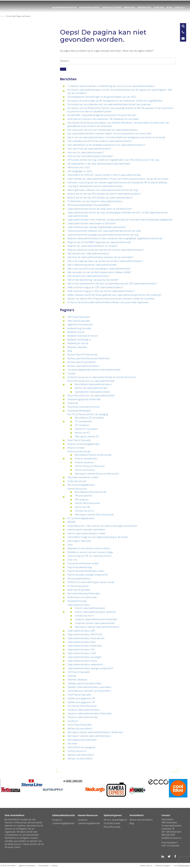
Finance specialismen (86, 458)
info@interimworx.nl (171, 838)
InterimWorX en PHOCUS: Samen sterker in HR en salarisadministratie (104, 175)
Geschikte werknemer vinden (83, 477)
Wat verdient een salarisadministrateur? (89, 276)
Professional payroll (78, 586)
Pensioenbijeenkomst (79, 578)
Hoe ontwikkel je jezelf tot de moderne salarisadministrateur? (100, 141)
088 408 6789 (168, 835)
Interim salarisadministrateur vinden (87, 533)
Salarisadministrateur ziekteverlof (85, 664)
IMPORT (72, 522)
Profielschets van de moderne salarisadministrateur (95, 201)
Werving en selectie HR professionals (94, 514)
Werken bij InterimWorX (80, 728)
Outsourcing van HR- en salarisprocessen (89, 556)
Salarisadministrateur (79, 605)
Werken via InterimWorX (80, 758)
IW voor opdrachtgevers (115, 820)
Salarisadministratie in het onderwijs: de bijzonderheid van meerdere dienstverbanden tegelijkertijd (120, 220)
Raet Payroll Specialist (79, 590)
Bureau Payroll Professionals (83, 354)
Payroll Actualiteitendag (80, 567)
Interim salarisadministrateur (90, 608)
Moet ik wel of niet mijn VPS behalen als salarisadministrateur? (100, 197)
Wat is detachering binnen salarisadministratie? (92, 265)
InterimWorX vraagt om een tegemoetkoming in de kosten (98, 537)
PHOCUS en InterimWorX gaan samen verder (91, 582)
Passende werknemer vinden (83, 563)
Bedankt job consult (78, 343)
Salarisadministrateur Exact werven (86, 638)
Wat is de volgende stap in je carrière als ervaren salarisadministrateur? (105, 261)
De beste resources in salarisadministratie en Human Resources (102, 377)
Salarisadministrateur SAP (81, 649)
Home (3, 16)
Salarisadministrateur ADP (81, 631)
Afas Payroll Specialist (79, 321)
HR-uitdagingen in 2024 (80, 171)
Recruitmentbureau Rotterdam (84, 593)
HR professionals (112, 827)
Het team (72, 743)
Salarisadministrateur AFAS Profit (85, 634)
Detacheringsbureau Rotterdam (84, 399)
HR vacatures (82, 499)
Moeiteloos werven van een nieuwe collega (90, 552)
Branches (130, 7)
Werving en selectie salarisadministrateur (89, 736)
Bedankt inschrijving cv (79, 339)
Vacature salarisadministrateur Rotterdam (90, 713)
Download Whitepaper (79, 411)
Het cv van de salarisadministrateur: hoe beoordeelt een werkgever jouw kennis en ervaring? (116, 137)
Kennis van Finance (85, 470)
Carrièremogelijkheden (63, 823)
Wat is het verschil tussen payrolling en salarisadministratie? (99, 268)
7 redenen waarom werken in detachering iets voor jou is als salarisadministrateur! (111, 86)
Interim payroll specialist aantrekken (86, 529)
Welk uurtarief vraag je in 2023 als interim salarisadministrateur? (101, 291)
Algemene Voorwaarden (80, 324)
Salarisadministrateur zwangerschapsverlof (90, 668)
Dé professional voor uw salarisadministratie (91, 381)
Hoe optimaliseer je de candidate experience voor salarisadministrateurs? (106, 145)
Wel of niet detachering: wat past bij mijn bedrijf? (93, 280)
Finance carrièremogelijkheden (84, 444)
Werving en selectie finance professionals (97, 474)
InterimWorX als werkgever (82, 747)
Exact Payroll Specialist (79, 440)
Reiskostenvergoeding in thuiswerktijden (89, 205)
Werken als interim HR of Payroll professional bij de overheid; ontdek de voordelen (111, 299)
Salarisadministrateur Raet (81, 642)
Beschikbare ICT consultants (90, 418)
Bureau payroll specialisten (82, 362)
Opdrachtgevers (112, 7)
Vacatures (73, 721)
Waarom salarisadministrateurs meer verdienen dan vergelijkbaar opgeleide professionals (115, 238)
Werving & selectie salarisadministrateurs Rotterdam (95, 732)
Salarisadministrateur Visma (82, 661)
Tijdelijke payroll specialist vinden (85, 683)
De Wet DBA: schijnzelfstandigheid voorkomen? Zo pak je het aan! (102, 115)
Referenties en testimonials (82, 597)
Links (70, 545)
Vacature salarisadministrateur (84, 710)
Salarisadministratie (64, 7)
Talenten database (77, 679)
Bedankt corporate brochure (83, 336)
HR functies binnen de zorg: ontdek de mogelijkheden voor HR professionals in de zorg (113, 160)
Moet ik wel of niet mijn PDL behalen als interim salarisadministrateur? (104, 194)
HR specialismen (84, 496)
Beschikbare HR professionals (91, 492)
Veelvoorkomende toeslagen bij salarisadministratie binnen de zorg (103, 235)
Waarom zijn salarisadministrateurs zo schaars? (92, 246)
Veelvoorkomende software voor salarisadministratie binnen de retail (104, 231)
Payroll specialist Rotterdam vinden (86, 571)
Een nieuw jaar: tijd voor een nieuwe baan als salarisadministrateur (103, 130)
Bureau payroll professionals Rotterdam (89, 358)
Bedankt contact (76, 332)
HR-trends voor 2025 (79, 167)
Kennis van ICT (82, 433)
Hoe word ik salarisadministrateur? (86, 152)
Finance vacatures (84, 462)
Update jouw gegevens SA (81, 702)
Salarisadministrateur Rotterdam (85, 646)
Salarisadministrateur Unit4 (82, 653)
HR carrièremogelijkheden (81, 485)
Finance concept (76, 448)
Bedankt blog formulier (79, 328)
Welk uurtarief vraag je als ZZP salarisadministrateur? (95, 287)
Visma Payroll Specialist (80, 725)
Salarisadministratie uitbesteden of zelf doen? (92, 223)
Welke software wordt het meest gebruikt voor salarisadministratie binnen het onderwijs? (115, 295)
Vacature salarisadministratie (83, 717)
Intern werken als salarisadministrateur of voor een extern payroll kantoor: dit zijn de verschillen (118, 179)
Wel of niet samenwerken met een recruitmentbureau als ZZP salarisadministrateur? (112, 283)
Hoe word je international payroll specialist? (90, 156)
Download (73, 403)
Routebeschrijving (77, 601)
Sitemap (72, 676)
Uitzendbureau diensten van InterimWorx (89, 691)
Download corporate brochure (84, 407)
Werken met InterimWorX (81, 755)
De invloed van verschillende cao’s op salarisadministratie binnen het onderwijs (109, 104)
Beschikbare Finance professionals (93, 455)
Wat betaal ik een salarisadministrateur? (88, 253)
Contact (180, 7)
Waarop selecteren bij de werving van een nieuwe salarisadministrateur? (106, 250)
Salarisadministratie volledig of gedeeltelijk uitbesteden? (97, 227)
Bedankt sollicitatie (77, 347)
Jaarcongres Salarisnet (79, 541)
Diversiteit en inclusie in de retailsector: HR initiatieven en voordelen (103, 119)
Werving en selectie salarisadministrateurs (97, 627)
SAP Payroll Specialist (79, 672)
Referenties (144, 7)
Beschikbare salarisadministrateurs (93, 384)
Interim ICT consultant (86, 429)
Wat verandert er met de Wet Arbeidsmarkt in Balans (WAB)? (99, 272)
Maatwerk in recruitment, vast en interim (89, 548)
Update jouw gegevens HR (81, 698)
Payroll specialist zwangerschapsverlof (88, 575)
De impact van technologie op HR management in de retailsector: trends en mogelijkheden (115, 101)
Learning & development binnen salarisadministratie (95, 186)
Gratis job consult (77, 481)
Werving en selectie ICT (87, 436)
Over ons (159, 7)
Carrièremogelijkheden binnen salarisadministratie (94, 370)
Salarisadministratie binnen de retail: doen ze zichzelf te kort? (100, 209)
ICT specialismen (84, 421)
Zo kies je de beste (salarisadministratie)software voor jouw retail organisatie (108, 302)
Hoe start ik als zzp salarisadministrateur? (89, 148)
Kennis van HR (82, 507)
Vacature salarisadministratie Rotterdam (96, 619)
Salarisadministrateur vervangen (85, 657)
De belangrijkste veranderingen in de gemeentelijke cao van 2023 (102, 97)
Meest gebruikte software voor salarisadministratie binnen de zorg (103, 190)
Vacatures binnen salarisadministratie (95, 623)
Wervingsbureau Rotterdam (82, 740)
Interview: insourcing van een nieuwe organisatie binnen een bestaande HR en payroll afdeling (117, 182)
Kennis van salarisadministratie (91, 388)
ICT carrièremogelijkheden (81, 518)
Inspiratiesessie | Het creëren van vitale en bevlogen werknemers (102, 526)
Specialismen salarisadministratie (92, 392)
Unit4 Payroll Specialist (79, 695)
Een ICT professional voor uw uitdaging (88, 414)
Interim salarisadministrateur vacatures (96, 612)
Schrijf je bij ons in (84, 511)
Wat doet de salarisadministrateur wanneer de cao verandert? (100, 257)
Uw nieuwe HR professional (82, 706)
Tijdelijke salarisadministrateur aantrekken (90, 687)
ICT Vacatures (82, 425)
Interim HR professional (87, 503)
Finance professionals (79, 451)
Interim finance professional (90, 466)
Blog (169, 7)
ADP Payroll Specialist (79, 317)
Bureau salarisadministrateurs (83, 366)
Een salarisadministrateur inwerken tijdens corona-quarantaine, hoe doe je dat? (109, 133)
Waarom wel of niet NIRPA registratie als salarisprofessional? (99, 242)
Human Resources (89, 7)
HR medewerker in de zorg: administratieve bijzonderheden (99, 164)
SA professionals (112, 823)
